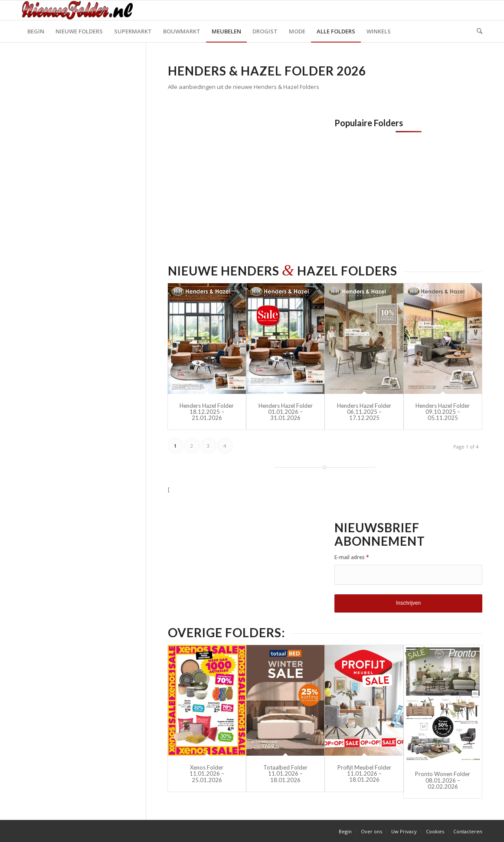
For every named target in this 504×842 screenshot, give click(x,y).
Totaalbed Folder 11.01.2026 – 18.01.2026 (285, 774)
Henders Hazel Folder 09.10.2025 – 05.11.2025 (443, 412)
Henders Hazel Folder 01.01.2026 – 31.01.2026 (286, 412)
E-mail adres (352, 557)
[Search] (477, 31)
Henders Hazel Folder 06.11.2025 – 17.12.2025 (364, 412)
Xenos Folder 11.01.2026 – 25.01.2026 (207, 774)
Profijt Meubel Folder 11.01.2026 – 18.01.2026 (364, 774)
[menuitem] (36, 31)
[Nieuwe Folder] (80, 10)
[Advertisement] (241, 179)
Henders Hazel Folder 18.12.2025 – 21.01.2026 (207, 412)
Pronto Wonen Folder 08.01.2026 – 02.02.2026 (443, 780)
